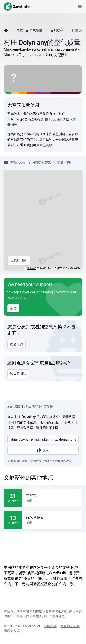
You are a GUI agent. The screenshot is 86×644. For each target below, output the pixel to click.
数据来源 (32, 268)
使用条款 (52, 461)
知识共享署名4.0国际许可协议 (60, 611)
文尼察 (52, 495)
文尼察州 (57, 31)
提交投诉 (17, 344)
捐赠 (13, 308)
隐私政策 (66, 461)
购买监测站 (18, 374)
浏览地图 (19, 261)
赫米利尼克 (52, 518)
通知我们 (27, 145)
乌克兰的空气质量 (29, 31)
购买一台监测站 (60, 140)
